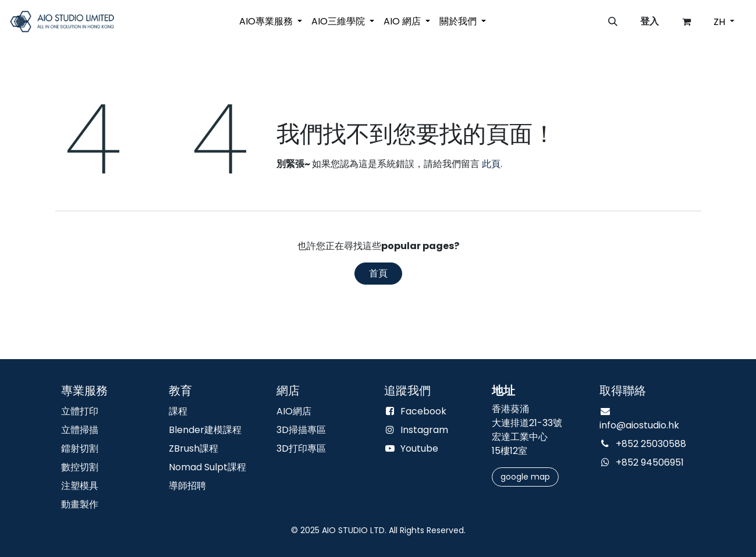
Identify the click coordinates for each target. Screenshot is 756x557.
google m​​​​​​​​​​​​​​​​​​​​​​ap (525, 477)
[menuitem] (271, 22)
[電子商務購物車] (687, 22)
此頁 (491, 164)
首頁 (378, 273)
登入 (649, 21)
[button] (613, 22)
